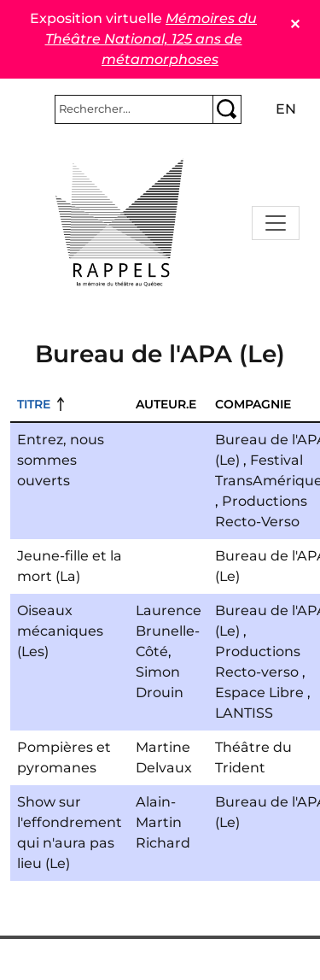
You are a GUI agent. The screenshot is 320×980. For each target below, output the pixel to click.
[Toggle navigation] (276, 223)
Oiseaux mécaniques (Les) (60, 631)
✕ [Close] (295, 24)
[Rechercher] (134, 109)
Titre (34, 404)
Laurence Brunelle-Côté (169, 631)
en (286, 109)
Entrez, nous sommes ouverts (61, 460)
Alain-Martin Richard (163, 822)
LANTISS (244, 713)
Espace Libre (259, 692)
